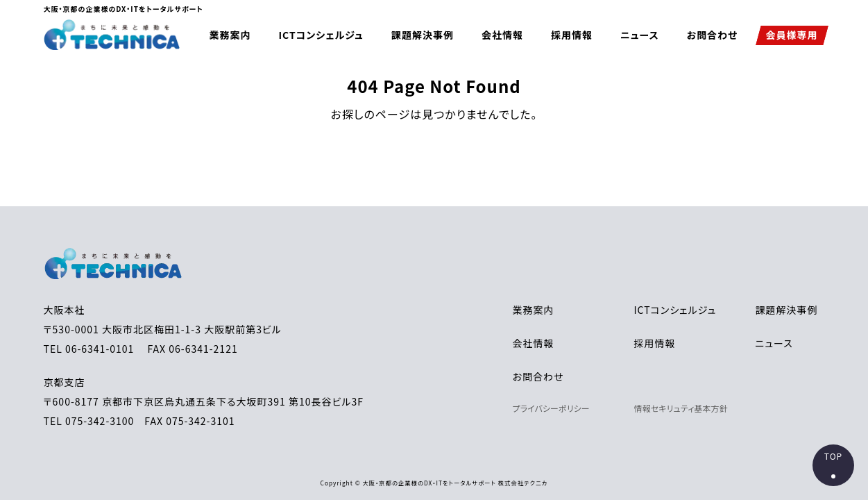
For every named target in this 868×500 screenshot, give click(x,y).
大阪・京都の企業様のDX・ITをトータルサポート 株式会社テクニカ (455, 483)
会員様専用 (791, 35)
